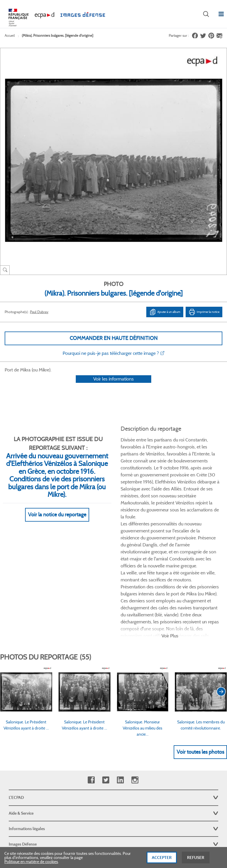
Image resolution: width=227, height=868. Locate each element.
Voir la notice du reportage (57, 522)
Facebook (91, 691)
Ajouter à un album (165, 312)
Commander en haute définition (114, 338)
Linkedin (120, 691)
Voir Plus (170, 546)
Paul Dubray (39, 312)
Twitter (106, 691)
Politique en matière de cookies (31, 862)
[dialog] (113, 858)
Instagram (135, 691)
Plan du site (113, 804)
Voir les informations (113, 386)
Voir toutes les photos (200, 662)
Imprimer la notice (204, 312)
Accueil (10, 35)
